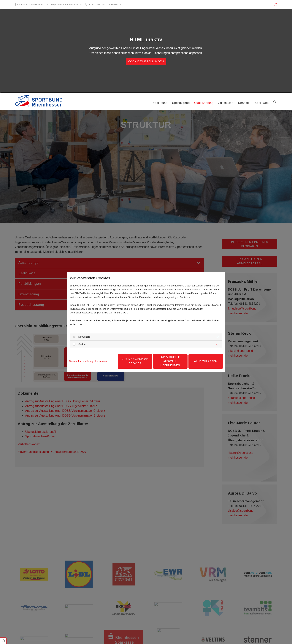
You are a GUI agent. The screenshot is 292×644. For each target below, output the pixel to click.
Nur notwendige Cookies (135, 361)
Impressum (101, 361)
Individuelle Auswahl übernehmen (170, 361)
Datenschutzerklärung (81, 361)
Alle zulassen (206, 361)
